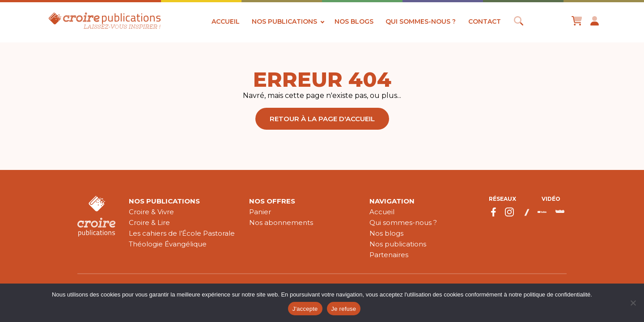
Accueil (226, 21)
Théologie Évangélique (168, 244)
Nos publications (284, 21)
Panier (260, 212)
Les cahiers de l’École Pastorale (182, 233)
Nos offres (272, 201)
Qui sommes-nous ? (421, 21)
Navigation (392, 201)
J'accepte (305, 309)
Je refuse (344, 309)
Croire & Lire (149, 222)
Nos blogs (354, 21)
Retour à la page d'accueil (322, 119)
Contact (485, 21)
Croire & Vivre (151, 212)
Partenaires (389, 255)
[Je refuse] (633, 303)
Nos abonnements (281, 222)
